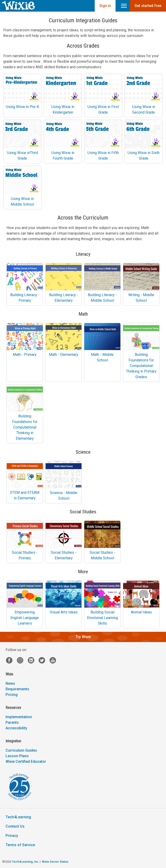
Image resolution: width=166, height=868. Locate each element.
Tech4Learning (18, 817)
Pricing (12, 695)
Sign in (105, 6)
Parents (12, 722)
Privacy (12, 836)
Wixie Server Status (55, 862)
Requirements (17, 689)
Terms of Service (20, 845)
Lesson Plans (17, 756)
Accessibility (16, 728)
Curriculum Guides (21, 750)
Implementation (19, 717)
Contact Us (15, 826)
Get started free (148, 6)
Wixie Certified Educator (26, 762)
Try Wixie (83, 637)
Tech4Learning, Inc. (26, 862)
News (10, 683)
